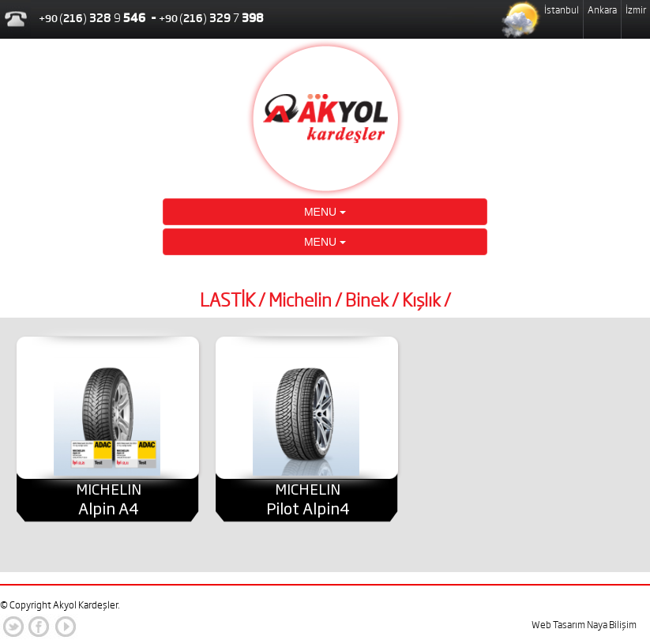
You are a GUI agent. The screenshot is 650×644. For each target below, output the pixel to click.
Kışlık (421, 300)
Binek (367, 300)
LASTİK (227, 300)
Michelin (300, 300)
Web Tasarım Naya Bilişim (584, 625)
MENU (325, 212)
